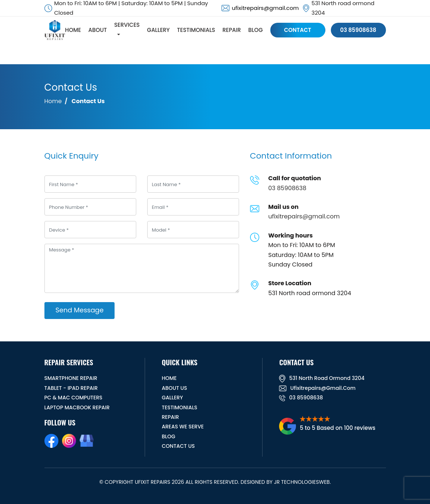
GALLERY (159, 30)
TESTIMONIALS (197, 30)
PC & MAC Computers (73, 398)
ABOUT (98, 30)
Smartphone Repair (71, 378)
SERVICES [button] (128, 26)
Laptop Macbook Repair (77, 407)
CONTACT (299, 30)
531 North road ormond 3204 (322, 378)
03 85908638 (358, 30)
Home (53, 101)
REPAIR (233, 30)
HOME (74, 30)
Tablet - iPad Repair (71, 388)
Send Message (80, 310)
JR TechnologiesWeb (302, 482)
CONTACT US (178, 446)
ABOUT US (174, 388)
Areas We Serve (183, 427)
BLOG (256, 30)
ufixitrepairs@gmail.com (265, 8)
